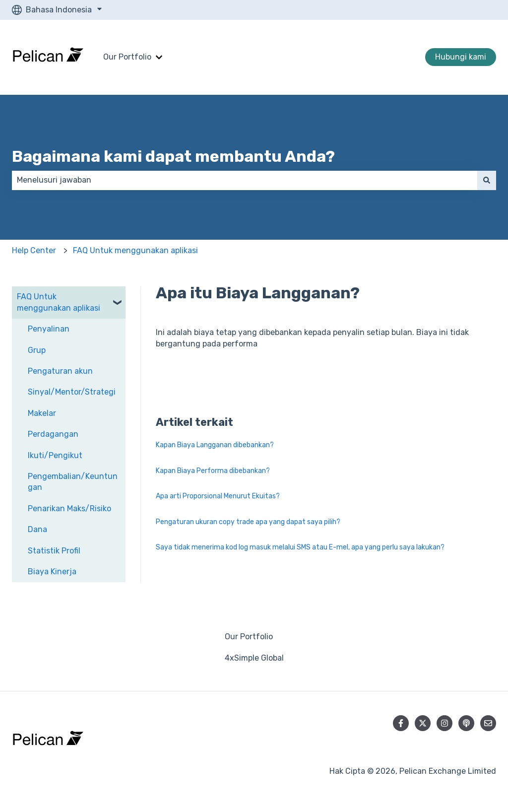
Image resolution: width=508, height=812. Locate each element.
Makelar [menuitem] (42, 413)
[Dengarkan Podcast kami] (466, 723)
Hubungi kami (461, 57)
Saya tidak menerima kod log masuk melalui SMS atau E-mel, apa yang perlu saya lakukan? (300, 547)
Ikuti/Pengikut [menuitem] (55, 455)
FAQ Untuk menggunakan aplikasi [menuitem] (59, 302)
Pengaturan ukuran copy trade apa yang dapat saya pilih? (248, 522)
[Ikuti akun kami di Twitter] (423, 723)
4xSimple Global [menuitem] (254, 658)
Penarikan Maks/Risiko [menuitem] (69, 508)
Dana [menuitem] (37, 529)
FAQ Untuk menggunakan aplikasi (135, 250)
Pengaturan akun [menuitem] (60, 371)
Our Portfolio (127, 57)
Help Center (34, 250)
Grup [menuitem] (37, 350)
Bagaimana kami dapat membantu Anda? (173, 156)
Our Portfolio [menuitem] (249, 637)
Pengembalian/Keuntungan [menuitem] (73, 482)
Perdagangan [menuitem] (53, 434)
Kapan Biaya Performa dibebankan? (213, 471)
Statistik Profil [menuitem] (54, 551)
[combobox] (245, 180)
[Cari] (487, 180)
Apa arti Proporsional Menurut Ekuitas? (218, 496)
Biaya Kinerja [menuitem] (52, 572)
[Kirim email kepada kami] (488, 723)
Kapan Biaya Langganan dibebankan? (215, 445)
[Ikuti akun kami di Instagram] (444, 723)
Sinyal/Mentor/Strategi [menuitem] (72, 392)
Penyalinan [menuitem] (49, 329)
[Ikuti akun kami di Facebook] (401, 723)
